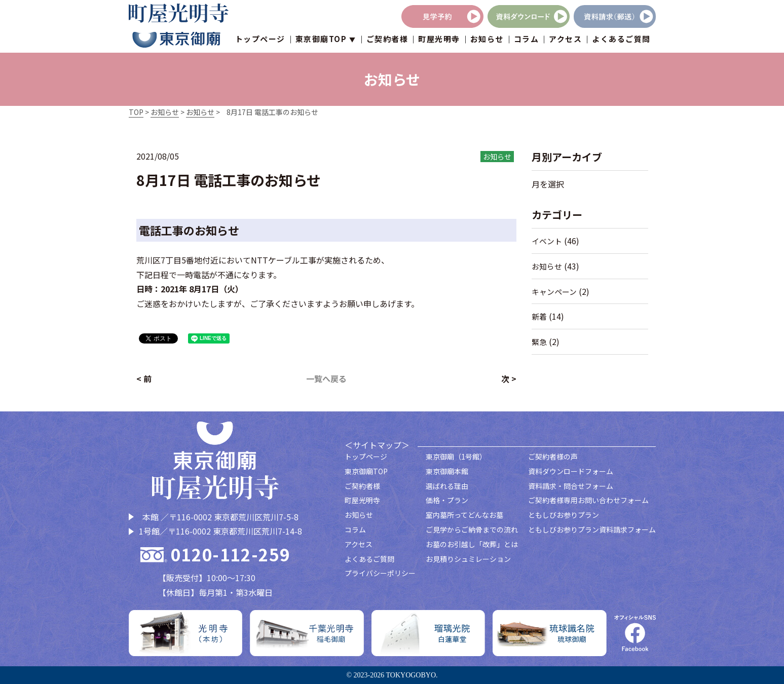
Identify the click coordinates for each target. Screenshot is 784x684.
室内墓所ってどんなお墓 (464, 515)
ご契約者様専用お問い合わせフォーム (588, 500)
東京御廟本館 (447, 471)
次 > (509, 378)
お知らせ (487, 40)
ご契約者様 (387, 40)
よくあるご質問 (621, 40)
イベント (547, 241)
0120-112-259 (231, 555)
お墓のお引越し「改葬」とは (472, 544)
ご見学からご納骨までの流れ (472, 529)
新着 (539, 316)
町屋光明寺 (439, 40)
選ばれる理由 (447, 486)
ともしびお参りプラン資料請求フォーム (592, 529)
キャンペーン (554, 292)
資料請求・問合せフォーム (571, 486)
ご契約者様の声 (553, 457)
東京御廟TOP (366, 471)
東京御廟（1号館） (456, 457)
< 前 (144, 378)
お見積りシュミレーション (468, 559)
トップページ (260, 40)
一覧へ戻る (326, 378)
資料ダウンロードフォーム (571, 471)
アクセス (565, 40)
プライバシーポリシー (380, 573)
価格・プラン (447, 500)
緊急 (539, 342)
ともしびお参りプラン (564, 515)
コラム (527, 40)
